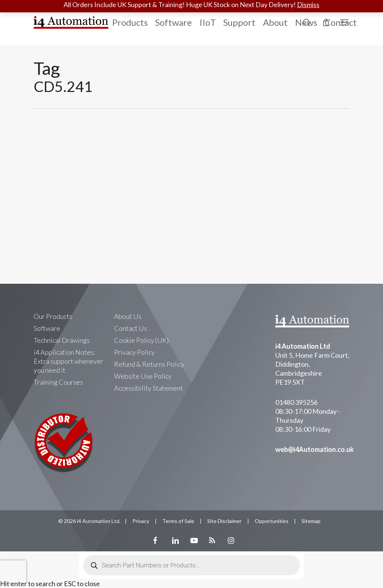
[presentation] (13, 572)
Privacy (141, 521)
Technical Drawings (62, 340)
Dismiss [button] (308, 4)
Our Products (53, 316)
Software (47, 328)
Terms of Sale (178, 521)
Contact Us (131, 328)
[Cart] (326, 22)
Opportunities (272, 521)
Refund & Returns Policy (149, 364)
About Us (128, 316)
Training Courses (58, 382)
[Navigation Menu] (345, 23)
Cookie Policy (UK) (141, 340)
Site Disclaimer (224, 521)
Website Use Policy (143, 376)
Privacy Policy (134, 352)
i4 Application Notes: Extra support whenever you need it (68, 361)
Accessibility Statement (148, 388)
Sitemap (311, 521)
